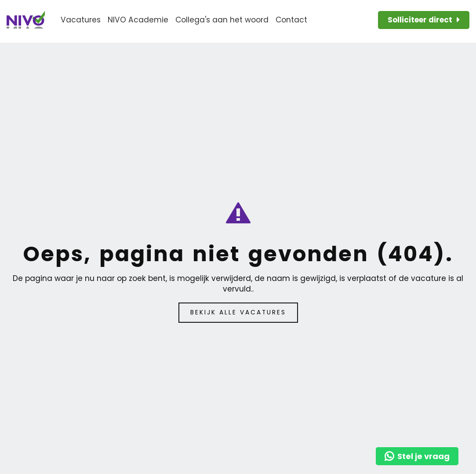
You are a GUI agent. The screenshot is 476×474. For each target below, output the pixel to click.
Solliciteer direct (420, 20)
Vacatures (81, 20)
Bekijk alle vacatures (238, 312)
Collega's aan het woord (222, 20)
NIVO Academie (138, 20)
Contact (291, 20)
